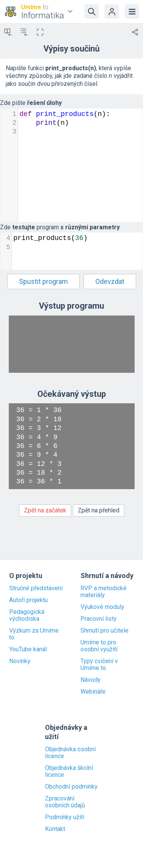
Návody (91, 680)
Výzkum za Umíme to (34, 634)
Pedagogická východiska (27, 615)
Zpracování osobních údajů (65, 802)
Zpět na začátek (45, 510)
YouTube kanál (28, 649)
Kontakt (55, 829)
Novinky (20, 661)
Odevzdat (110, 281)
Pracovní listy (99, 619)
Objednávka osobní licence (70, 753)
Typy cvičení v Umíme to (99, 665)
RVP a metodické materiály (104, 592)
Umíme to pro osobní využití (99, 646)
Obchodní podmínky (71, 787)
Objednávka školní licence (69, 771)
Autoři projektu (28, 600)
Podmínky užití (65, 817)
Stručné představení (36, 588)
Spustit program (43, 281)
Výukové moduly (102, 607)
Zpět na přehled (99, 510)
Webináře (93, 692)
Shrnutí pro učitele (104, 631)
